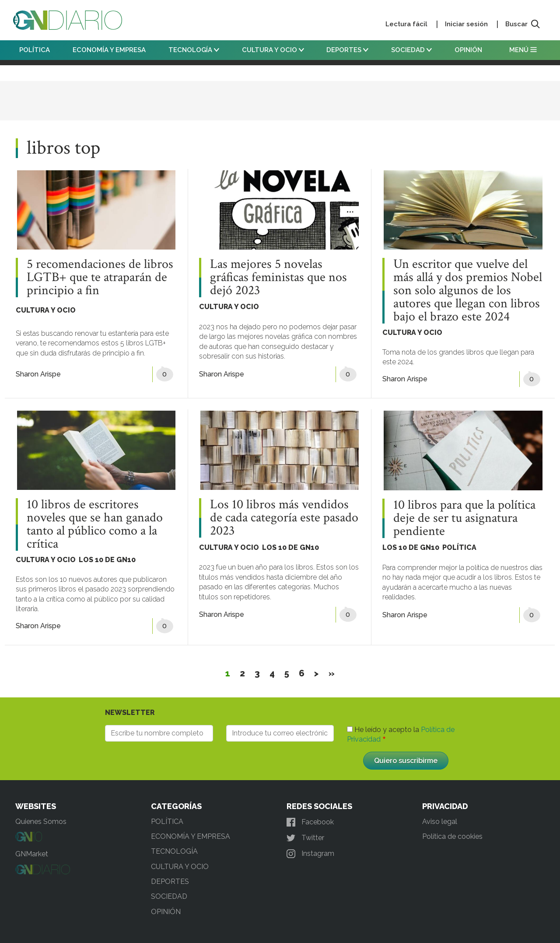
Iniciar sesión (466, 24)
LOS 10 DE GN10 (107, 560)
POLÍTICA (35, 50)
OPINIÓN (468, 50)
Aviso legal (440, 822)
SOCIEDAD (411, 50)
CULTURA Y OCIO (273, 50)
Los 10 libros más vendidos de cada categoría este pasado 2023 (284, 518)
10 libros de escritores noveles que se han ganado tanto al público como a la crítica (95, 524)
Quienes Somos (41, 822)
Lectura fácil (406, 24)
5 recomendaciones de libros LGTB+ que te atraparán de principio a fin (100, 278)
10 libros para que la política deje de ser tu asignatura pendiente (464, 518)
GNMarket (32, 854)
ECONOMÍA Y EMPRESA (109, 50)
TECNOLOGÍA (194, 50)
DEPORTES (347, 50)
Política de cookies (452, 836)
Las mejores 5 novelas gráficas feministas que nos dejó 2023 (278, 278)
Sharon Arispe (38, 374)
